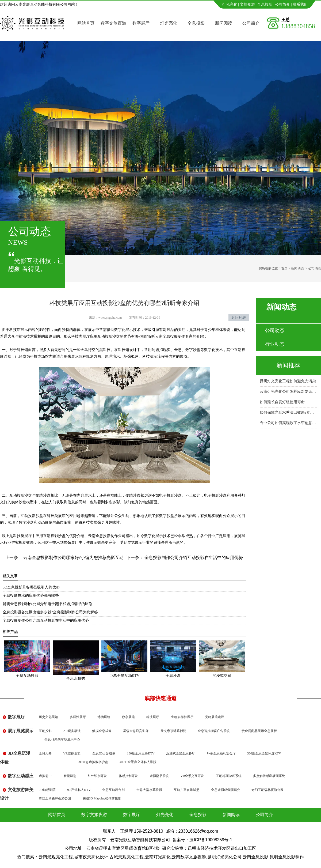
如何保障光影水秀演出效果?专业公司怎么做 (288, 412)
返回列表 (239, 318)
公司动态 (275, 330)
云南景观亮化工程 (56, 857)
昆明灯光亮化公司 (224, 857)
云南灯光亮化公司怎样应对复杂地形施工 (288, 392)
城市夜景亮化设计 (91, 857)
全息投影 (265, 4)
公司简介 (282, 4)
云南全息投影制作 (170, 336)
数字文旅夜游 (113, 23)
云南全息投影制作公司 (107, 536)
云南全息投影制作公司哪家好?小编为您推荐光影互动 (73, 558)
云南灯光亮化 (158, 857)
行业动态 (275, 344)
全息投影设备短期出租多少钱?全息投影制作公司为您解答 (50, 612)
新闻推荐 (288, 365)
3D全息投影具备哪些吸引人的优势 (31, 587)
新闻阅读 (224, 23)
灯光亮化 (230, 4)
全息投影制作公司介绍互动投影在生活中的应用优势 (193, 558)
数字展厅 (141, 23)
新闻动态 (297, 268)
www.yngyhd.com (110, 318)
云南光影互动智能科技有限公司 (140, 840)
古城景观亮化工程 (127, 857)
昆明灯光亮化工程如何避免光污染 (288, 381)
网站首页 (86, 23)
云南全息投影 (255, 857)
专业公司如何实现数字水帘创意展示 (288, 423)
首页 (284, 268)
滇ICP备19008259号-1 (211, 840)
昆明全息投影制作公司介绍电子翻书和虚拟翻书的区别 (48, 604)
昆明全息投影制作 (287, 857)
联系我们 (300, 4)
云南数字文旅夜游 (189, 857)
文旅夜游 (247, 4)
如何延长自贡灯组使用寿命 (282, 402)
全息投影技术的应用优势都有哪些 (31, 596)
